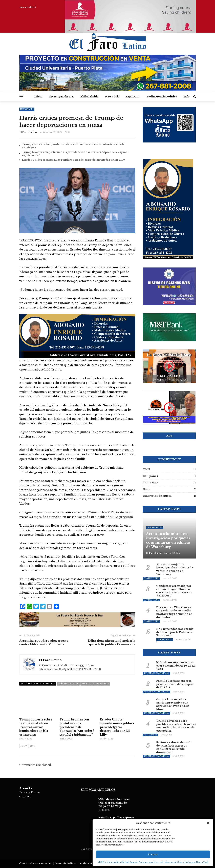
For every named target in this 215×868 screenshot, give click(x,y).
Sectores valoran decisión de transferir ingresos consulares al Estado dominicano (174, 747)
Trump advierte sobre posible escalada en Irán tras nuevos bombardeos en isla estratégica (176, 726)
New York (112, 97)
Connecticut (155, 528)
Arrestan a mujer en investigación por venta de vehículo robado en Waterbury (175, 569)
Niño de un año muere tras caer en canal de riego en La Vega (176, 666)
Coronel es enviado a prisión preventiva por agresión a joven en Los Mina (173, 704)
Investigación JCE (61, 97)
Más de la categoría (95, 684)
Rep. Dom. (133, 97)
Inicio (38, 97)
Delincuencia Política (162, 97)
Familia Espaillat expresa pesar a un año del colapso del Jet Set (175, 684)
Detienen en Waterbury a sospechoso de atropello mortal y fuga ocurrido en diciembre (174, 612)
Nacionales (150, 735)
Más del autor (68, 684)
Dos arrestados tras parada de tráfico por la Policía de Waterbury (175, 632)
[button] (208, 823)
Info (187, 97)
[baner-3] (77, 336)
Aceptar (153, 854)
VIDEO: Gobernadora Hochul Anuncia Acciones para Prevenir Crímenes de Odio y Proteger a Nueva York (153, 862)
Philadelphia (89, 97)
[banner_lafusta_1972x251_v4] (77, 619)
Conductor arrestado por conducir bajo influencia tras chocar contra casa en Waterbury (174, 591)
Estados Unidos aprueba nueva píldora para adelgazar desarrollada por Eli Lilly (73, 160)
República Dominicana (157, 673)
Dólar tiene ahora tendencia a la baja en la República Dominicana (111, 642)
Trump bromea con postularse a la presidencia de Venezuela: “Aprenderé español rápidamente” (77, 727)
